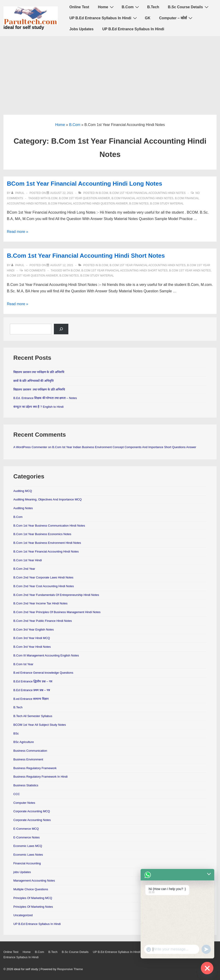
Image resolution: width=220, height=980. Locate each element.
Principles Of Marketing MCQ (33, 898)
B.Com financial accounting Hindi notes (142, 198)
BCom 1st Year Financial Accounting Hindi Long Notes (85, 184)
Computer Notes (24, 803)
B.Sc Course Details (189, 7)
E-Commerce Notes (26, 837)
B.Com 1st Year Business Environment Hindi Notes (47, 543)
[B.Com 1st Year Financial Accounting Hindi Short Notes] (62, 265)
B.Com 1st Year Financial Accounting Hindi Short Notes (86, 256)
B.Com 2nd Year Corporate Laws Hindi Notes (43, 577)
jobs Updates (22, 872)
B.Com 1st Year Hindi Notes (190, 271)
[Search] (61, 329)
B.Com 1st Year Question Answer (84, 198)
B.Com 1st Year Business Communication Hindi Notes (49, 526)
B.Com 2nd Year (24, 569)
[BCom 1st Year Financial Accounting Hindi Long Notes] (62, 193)
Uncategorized (23, 915)
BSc (16, 733)
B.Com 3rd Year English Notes (34, 630)
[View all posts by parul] (18, 193)
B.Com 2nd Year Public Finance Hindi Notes (43, 621)
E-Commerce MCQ (26, 829)
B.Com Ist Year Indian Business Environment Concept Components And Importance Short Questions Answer (124, 447)
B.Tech (153, 7)
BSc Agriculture (24, 742)
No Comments (35, 271)
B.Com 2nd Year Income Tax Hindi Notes (40, 603)
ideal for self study (24, 27)
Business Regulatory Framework (35, 768)
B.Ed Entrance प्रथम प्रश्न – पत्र (32, 690)
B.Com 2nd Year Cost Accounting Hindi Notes (44, 586)
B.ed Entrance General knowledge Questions (43, 673)
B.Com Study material (167, 204)
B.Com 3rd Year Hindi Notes (32, 647)
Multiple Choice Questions (31, 889)
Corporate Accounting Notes (32, 820)
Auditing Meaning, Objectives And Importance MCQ (48, 499)
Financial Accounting (27, 863)
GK (148, 18)
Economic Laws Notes (28, 855)
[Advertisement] (110, 70)
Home (106, 7)
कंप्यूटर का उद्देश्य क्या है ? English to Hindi (38, 407)
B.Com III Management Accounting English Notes (46, 655)
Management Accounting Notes (34, 881)
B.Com (131, 7)
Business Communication (30, 751)
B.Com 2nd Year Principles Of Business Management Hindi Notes (57, 612)
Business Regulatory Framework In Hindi (41, 777)
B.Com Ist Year (23, 664)
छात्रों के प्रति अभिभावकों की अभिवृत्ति (33, 381)
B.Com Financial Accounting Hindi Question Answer (88, 204)
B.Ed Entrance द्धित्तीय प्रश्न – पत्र (33, 681)
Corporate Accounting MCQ (32, 811)
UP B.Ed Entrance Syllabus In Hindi (104, 18)
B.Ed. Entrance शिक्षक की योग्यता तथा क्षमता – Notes (45, 398)
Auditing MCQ (23, 491)
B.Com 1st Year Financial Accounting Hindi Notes (148, 193)
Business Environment (28, 759)
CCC (17, 794)
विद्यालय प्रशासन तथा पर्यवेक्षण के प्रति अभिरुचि (39, 372)
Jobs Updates (81, 29)
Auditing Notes (23, 508)
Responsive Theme (70, 969)
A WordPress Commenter (30, 447)
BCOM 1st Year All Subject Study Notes (40, 725)
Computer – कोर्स (176, 18)
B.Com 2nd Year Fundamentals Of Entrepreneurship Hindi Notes (56, 595)
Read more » (18, 232)
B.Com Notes (139, 204)
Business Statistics (26, 785)
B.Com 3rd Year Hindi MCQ (32, 638)
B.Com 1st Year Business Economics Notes (42, 534)
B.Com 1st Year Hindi (28, 560)
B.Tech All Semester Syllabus (33, 716)
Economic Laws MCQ (28, 846)
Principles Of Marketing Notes (33, 907)
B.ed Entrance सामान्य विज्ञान (31, 699)
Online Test (79, 7)
